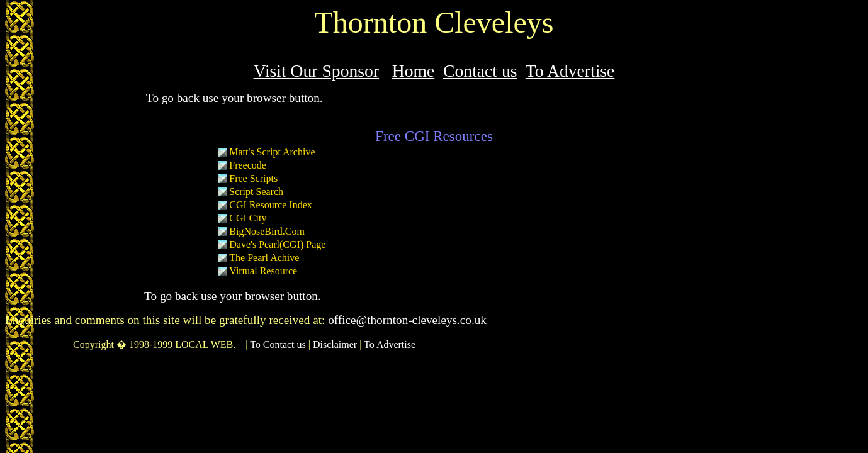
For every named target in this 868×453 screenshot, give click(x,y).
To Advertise (570, 71)
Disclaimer (335, 344)
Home (414, 71)
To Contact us (278, 344)
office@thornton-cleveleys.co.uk (407, 320)
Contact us (480, 71)
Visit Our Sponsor (316, 71)
